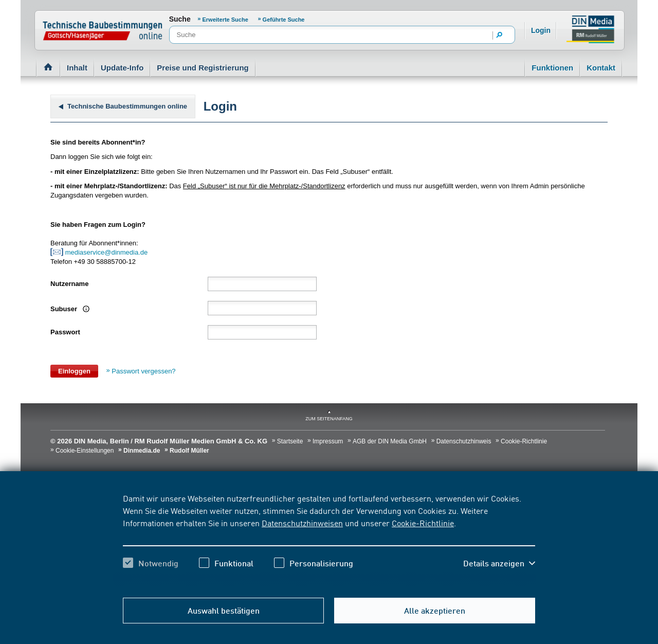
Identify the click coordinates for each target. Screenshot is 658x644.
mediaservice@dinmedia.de (107, 252)
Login (541, 30)
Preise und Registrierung (203, 68)
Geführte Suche (284, 20)
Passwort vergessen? (143, 371)
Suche (180, 19)
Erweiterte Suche (225, 20)
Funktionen (552, 68)
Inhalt (77, 68)
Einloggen (74, 371)
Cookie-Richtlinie (423, 523)
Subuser (69, 309)
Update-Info (122, 68)
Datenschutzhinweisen (302, 523)
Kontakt (601, 68)
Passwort (65, 332)
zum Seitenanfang (329, 419)
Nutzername (69, 284)
